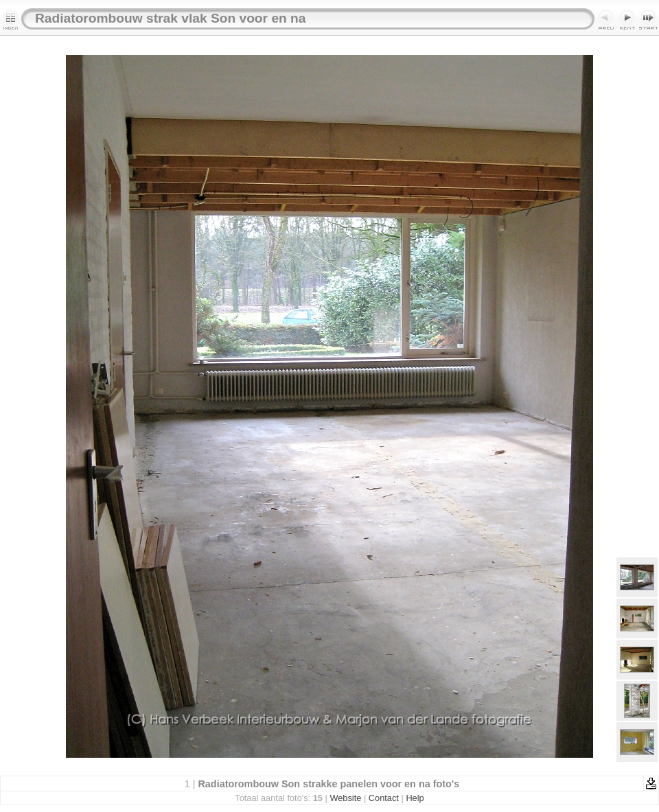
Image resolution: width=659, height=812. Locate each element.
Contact (384, 798)
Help (415, 798)
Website (345, 798)
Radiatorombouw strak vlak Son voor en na (171, 18)
